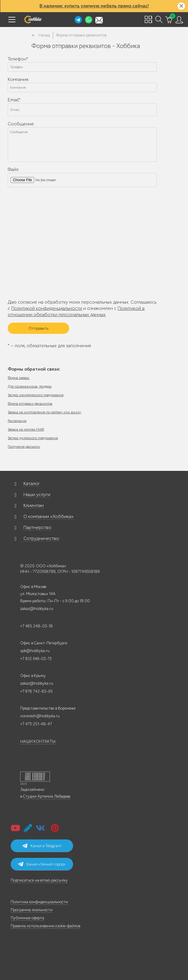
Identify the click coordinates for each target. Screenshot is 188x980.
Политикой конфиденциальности (47, 308)
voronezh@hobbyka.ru (40, 716)
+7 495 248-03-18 (37, 626)
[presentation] (53, 278)
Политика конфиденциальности (39, 902)
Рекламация (17, 421)
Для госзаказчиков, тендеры (30, 386)
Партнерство (37, 528)
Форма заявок (19, 378)
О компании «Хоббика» (49, 517)
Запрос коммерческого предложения (36, 395)
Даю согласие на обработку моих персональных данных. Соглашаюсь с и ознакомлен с (82, 308)
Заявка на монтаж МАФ (26, 429)
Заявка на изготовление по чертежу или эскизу (44, 412)
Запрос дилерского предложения (33, 438)
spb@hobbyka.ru (35, 651)
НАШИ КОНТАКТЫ (38, 741)
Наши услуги (37, 495)
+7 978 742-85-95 (37, 691)
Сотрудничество (41, 538)
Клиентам (34, 506)
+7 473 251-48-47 (36, 724)
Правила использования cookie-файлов (45, 926)
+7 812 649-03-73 (36, 659)
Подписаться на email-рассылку (39, 880)
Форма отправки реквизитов (30, 404)
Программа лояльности (32, 910)
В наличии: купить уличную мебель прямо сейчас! (94, 6)
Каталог (32, 484)
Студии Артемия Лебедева (47, 796)
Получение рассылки (24, 447)
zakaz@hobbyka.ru (37, 609)
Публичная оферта (27, 918)
